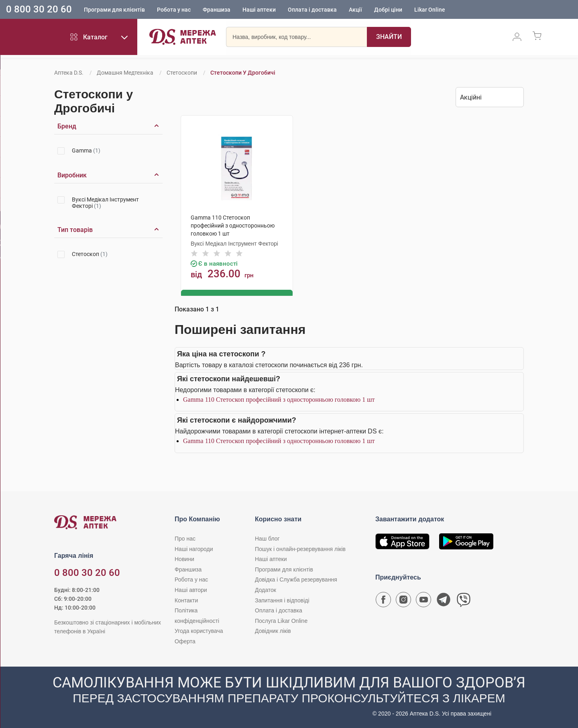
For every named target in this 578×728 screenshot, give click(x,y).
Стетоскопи (182, 73)
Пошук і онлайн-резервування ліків (300, 548)
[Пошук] (389, 38)
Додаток (266, 590)
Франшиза (217, 10)
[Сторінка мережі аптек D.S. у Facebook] (383, 601)
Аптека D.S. (69, 73)
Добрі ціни (388, 10)
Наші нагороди (194, 548)
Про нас (185, 538)
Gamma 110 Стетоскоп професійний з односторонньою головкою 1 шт (279, 399)
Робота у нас (174, 10)
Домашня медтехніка (125, 73)
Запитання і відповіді (282, 600)
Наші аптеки (259, 10)
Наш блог (267, 538)
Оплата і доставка (312, 10)
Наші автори (191, 590)
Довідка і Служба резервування (296, 579)
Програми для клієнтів (114, 10)
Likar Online (430, 10)
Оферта (185, 641)
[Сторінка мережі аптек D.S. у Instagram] (403, 601)
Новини (184, 559)
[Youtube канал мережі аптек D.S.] (423, 601)
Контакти (186, 600)
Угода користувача (199, 630)
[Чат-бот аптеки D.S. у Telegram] (444, 601)
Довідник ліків (273, 630)
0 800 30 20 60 (39, 10)
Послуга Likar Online (281, 620)
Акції (355, 10)
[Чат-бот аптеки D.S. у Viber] (464, 601)
